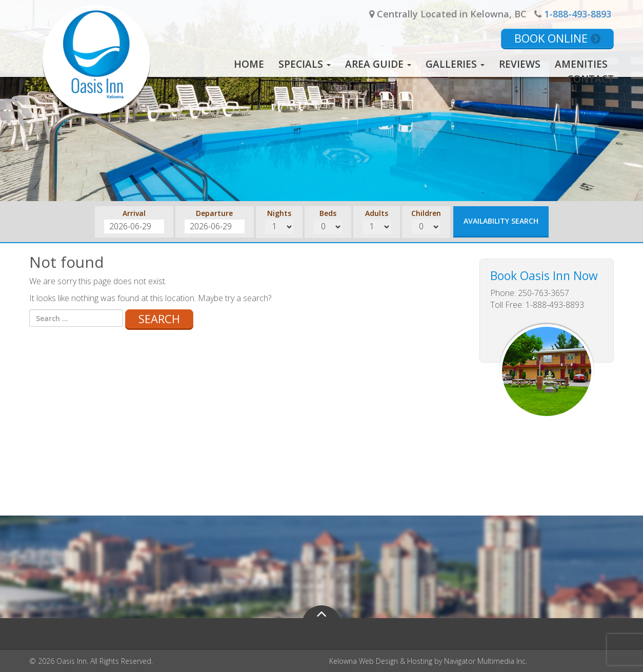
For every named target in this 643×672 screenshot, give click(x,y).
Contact (590, 79)
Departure (214, 213)
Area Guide (378, 64)
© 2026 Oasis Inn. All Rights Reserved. (91, 661)
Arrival (134, 213)
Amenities (581, 64)
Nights (279, 213)
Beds (328, 213)
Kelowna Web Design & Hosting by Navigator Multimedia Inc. (428, 661)
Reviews (520, 64)
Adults (377, 213)
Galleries (455, 64)
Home (249, 64)
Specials (305, 64)
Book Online (557, 38)
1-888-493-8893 (578, 14)
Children (426, 213)
